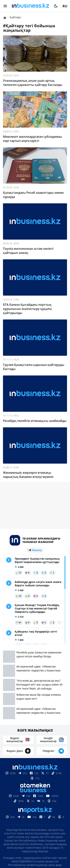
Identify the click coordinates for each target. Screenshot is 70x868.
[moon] (56, 6)
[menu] (5, 6)
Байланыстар (46, 822)
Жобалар (45, 827)
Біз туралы (22, 822)
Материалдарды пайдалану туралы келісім (35, 809)
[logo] (31, 6)
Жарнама (26, 827)
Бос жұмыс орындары (24, 833)
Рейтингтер (56, 833)
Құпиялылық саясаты (35, 851)
